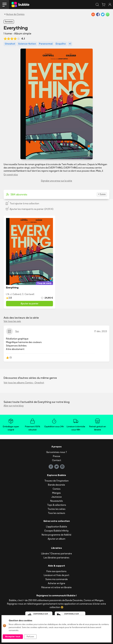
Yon (17, 331)
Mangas (56, 493)
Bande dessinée (56, 485)
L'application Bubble (57, 527)
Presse (57, 456)
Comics (57, 489)
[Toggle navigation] (5, 5)
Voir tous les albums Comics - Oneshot (24, 383)
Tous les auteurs (56, 513)
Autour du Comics (15, 14)
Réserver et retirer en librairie (56, 587)
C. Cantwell (28, 294)
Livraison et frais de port (56, 575)
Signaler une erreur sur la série (56, 181)
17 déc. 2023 (101, 331)
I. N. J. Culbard (13, 294)
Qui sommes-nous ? (56, 452)
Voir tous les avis (12, 321)
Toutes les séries (56, 509)
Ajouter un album (56, 539)
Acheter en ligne (56, 583)
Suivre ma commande (57, 579)
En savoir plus (11, 175)
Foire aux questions (56, 571)
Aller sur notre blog (14, 406)
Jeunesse (56, 497)
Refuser (30, 636)
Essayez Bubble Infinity (56, 531)
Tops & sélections (57, 505)
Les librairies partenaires (56, 558)
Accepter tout (13, 636)
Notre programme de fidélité (56, 535)
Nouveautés (57, 501)
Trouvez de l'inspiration (56, 481)
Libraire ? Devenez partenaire (57, 554)
